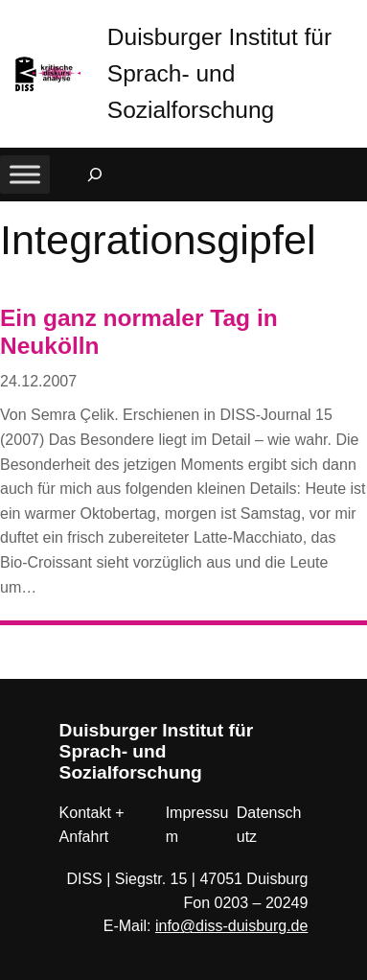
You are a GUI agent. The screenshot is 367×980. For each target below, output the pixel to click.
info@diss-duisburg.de (231, 926)
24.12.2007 (38, 381)
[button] (353, 19)
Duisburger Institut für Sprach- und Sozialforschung (219, 73)
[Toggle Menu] (25, 174)
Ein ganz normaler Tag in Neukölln (139, 332)
